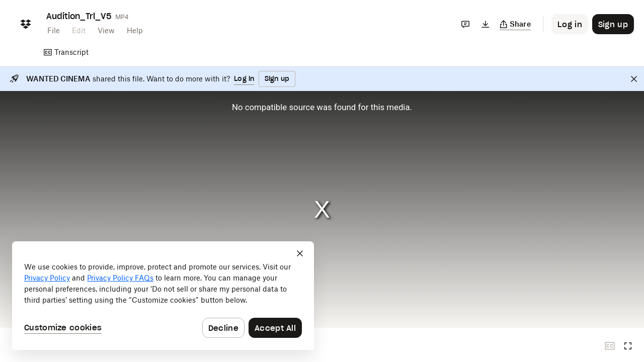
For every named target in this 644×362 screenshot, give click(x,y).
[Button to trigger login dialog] (570, 24)
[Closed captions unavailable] (610, 346)
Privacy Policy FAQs (120, 278)
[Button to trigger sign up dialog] (613, 24)
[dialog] (163, 296)
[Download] (486, 24)
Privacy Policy (47, 278)
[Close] (634, 79)
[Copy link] (515, 24)
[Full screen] (628, 346)
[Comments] (465, 24)
